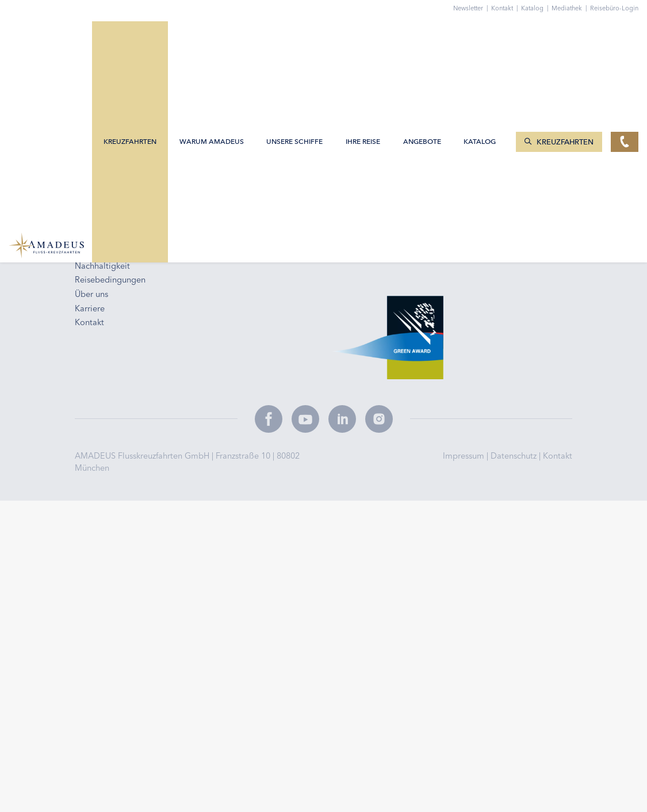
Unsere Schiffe (296, 36)
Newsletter (472, 8)
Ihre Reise (364, 36)
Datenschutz (515, 456)
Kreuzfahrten (131, 36)
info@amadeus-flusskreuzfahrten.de (149, 125)
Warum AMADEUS (213, 36)
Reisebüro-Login (614, 8)
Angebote (423, 36)
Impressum (465, 456)
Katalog (536, 8)
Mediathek (571, 8)
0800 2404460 (108, 139)
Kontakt (558, 456)
